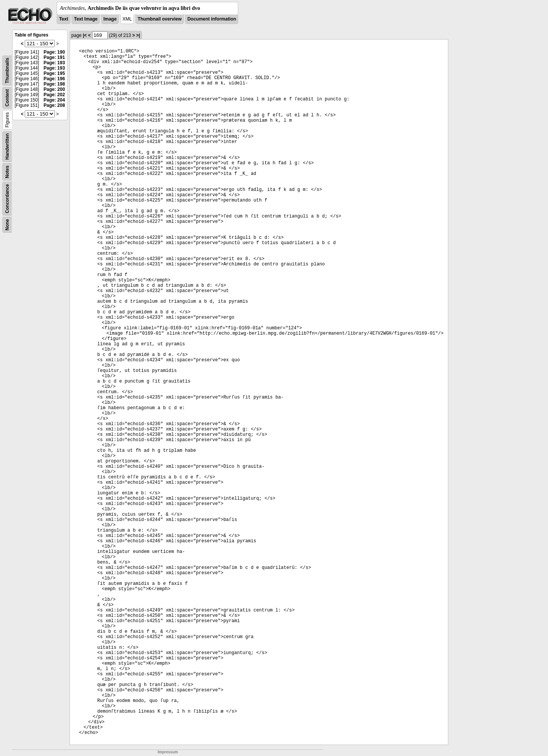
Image (110, 19)
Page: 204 (54, 100)
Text (64, 19)
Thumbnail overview (160, 19)
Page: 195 (54, 73)
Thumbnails (7, 71)
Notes (7, 172)
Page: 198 (54, 84)
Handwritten (7, 147)
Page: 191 (54, 57)
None (7, 225)
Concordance (7, 199)
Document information (212, 19)
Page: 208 (54, 105)
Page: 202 (54, 95)
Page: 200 (54, 89)
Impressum (168, 752)
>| (138, 35)
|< (85, 35)
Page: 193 (54, 63)
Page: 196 (54, 79)
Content (7, 98)
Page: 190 (54, 52)
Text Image (86, 19)
